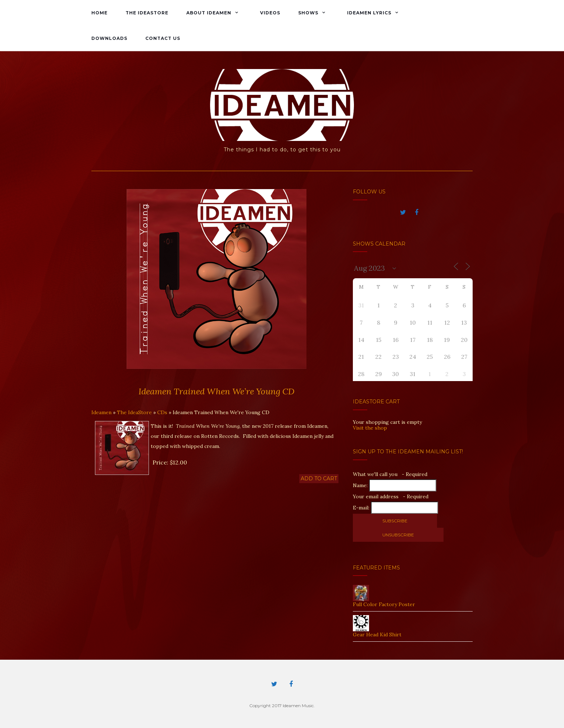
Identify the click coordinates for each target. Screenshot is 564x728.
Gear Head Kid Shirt (377, 635)
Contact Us (163, 38)
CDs (162, 412)
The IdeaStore (147, 13)
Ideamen (101, 412)
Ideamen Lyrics (369, 13)
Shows (308, 13)
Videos (270, 13)
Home (99, 13)
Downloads (109, 38)
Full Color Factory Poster (384, 604)
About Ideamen (209, 13)
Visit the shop (370, 428)
